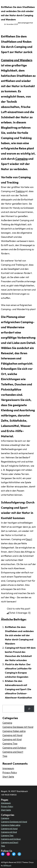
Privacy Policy (10, 772)
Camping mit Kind (12, 739)
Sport (29, 539)
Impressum (8, 768)
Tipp (5, 756)
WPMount (7, 865)
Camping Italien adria (14, 731)
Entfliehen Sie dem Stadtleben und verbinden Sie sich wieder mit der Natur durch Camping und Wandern (19, 635)
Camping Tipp (10, 743)
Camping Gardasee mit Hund (18, 727)
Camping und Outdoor (14, 748)
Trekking (20, 191)
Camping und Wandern (17, 60)
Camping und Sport (13, 752)
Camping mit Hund (12, 735)
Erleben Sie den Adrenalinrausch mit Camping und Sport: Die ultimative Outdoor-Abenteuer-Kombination (18, 689)
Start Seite (8, 777)
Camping (22, 159)
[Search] (29, 709)
